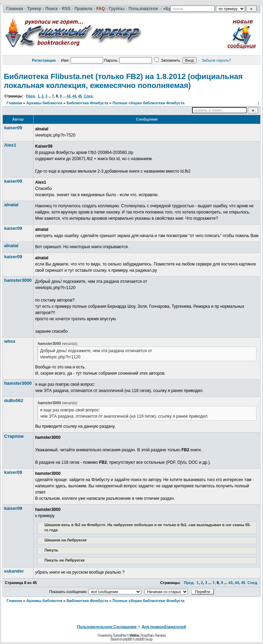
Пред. (31, 96)
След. (89, 96)
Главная (14, 103)
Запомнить (167, 60)
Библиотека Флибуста (87, 103)
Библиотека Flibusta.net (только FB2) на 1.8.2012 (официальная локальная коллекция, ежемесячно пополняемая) (123, 81)
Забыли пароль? (216, 60)
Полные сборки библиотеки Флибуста (148, 103)
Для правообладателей (164, 627)
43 (68, 96)
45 (80, 96)
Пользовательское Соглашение (107, 627)
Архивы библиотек (44, 103)
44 (74, 96)
